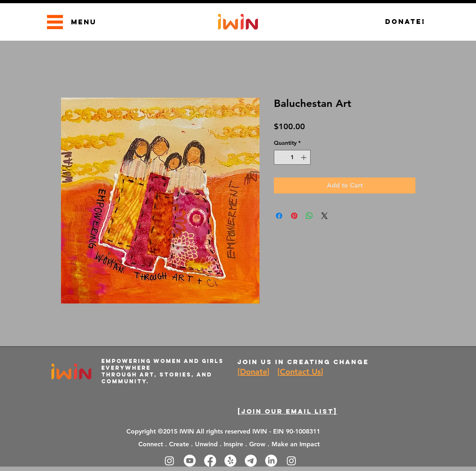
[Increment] (304, 157)
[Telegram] (251, 461)
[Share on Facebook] (279, 216)
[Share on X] (325, 216)
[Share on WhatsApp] (309, 216)
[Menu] (55, 22)
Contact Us (300, 372)
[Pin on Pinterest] (294, 216)
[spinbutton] (292, 157)
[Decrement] (280, 157)
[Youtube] (190, 461)
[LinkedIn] (271, 461)
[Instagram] (169, 461)
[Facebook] (210, 461)
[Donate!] (405, 22)
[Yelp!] (230, 461)
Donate (254, 372)
